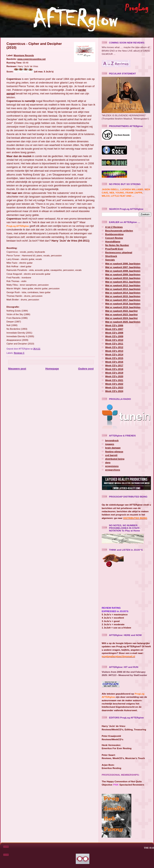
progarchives (113, 470)
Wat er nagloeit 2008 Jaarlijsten (123, 271)
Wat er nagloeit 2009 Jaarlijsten (123, 274)
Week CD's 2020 (114, 376)
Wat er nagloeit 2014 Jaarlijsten (123, 293)
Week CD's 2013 (114, 351)
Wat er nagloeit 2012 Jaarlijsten (123, 285)
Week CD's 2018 (114, 369)
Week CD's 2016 (114, 362)
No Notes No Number (117, 245)
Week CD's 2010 (114, 340)
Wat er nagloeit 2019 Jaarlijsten (123, 307)
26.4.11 (37, 349)
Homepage (52, 369)
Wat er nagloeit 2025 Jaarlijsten (123, 322)
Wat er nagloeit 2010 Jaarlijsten (123, 278)
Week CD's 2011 (114, 344)
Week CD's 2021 (114, 380)
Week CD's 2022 (114, 384)
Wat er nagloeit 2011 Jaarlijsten (123, 282)
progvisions (112, 466)
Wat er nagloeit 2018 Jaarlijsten (123, 304)
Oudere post (86, 369)
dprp (108, 462)
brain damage (113, 448)
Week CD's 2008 (114, 333)
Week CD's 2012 (114, 347)
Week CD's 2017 (114, 365)
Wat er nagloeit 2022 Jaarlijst (121, 311)
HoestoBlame (113, 241)
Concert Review (114, 238)
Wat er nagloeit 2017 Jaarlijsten (123, 300)
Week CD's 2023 (114, 387)
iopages (110, 444)
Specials (110, 260)
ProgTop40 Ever (114, 249)
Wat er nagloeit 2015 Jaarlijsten (123, 296)
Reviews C (19, 353)
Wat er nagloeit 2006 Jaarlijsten (123, 263)
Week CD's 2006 (114, 325)
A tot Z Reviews (114, 227)
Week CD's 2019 (114, 373)
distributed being (115, 459)
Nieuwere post (17, 369)
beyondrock (112, 440)
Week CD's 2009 (114, 336)
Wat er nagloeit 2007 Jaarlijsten (123, 267)
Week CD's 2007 (114, 329)
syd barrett (111, 455)
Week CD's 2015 (114, 358)
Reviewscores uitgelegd (119, 252)
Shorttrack (111, 256)
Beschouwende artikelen (119, 231)
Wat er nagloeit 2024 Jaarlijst (121, 318)
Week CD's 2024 (114, 391)
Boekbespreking (114, 234)
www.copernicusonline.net (31, 59)
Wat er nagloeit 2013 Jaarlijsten (123, 289)
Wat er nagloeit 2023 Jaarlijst (121, 314)
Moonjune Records (24, 55)
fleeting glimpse (114, 451)
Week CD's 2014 (114, 354)
